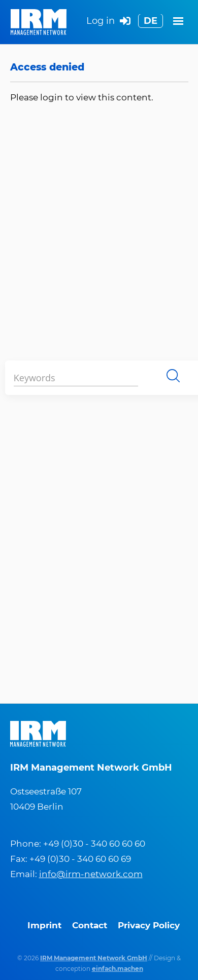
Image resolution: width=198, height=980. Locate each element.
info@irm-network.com (91, 874)
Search (173, 376)
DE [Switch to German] (151, 21)
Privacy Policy (149, 925)
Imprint (44, 925)
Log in (108, 22)
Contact (90, 925)
